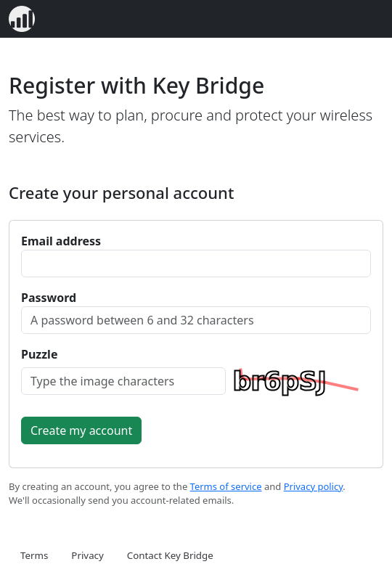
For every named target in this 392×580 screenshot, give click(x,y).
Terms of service (226, 486)
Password (49, 298)
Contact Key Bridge (170, 555)
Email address (61, 241)
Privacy (87, 555)
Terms (34, 555)
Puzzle (39, 354)
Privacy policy (314, 486)
